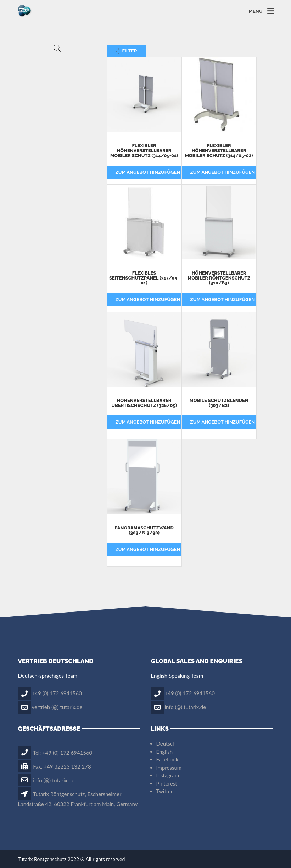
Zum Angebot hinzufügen (148, 172)
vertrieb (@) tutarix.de (57, 707)
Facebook (167, 759)
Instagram (168, 775)
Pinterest (167, 783)
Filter (126, 51)
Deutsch (166, 743)
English (165, 752)
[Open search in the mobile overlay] (57, 48)
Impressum (169, 768)
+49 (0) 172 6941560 (57, 693)
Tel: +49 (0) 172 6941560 (55, 753)
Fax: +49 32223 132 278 (55, 766)
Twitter (165, 791)
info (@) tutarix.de (186, 707)
